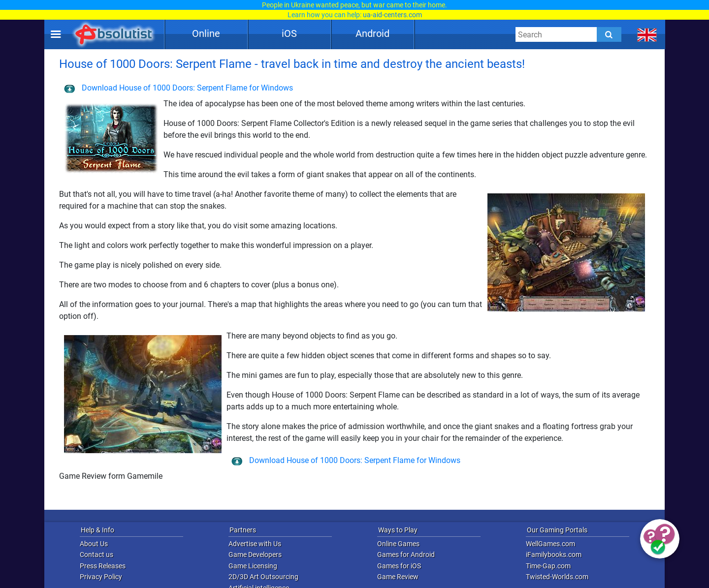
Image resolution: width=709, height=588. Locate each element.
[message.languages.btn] (647, 34)
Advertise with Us (255, 544)
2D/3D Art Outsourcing (263, 577)
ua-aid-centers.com (392, 15)
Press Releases (103, 566)
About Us (94, 544)
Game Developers (255, 555)
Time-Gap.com (548, 566)
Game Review (398, 577)
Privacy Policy (101, 577)
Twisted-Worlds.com (557, 577)
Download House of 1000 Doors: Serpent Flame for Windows (178, 88)
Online (206, 33)
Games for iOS (399, 566)
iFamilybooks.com (554, 555)
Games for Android (406, 555)
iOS (289, 33)
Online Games (398, 544)
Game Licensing (253, 566)
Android (372, 33)
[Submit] (609, 34)
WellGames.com (550, 544)
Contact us (97, 555)
